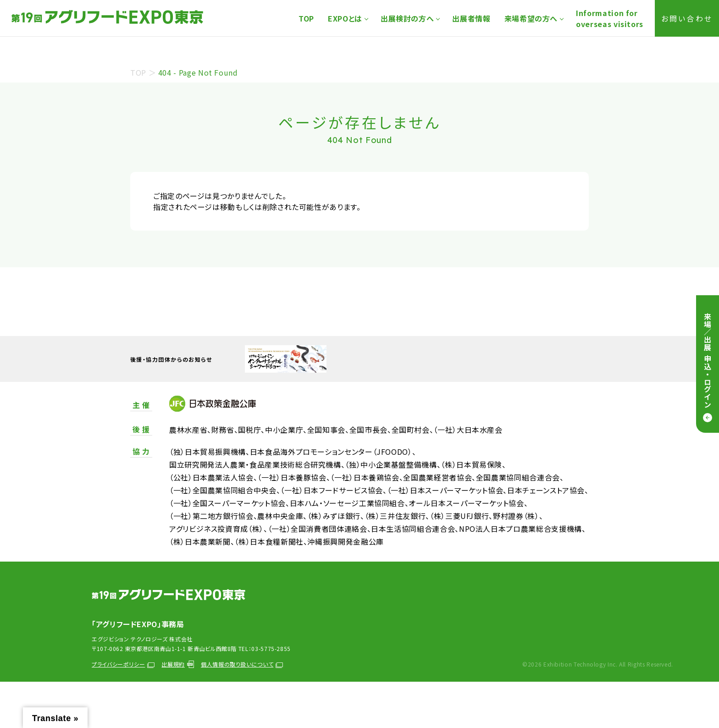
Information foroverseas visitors (610, 18)
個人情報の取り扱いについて (242, 664)
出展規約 (178, 664)
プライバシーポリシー (123, 664)
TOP (306, 18)
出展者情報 (471, 18)
